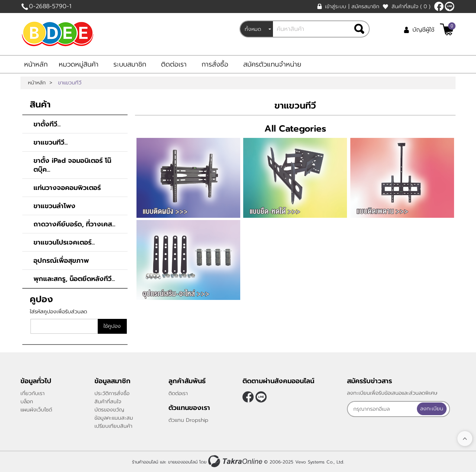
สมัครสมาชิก (365, 7)
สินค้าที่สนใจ (411, 7)
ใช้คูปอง (112, 326)
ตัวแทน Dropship (188, 420)
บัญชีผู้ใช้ (423, 30)
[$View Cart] (447, 29)
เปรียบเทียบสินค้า (113, 426)
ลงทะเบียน (434, 409)
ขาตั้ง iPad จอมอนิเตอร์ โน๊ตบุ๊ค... (72, 165)
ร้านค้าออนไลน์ (145, 462)
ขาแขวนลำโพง (54, 206)
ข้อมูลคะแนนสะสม (114, 418)
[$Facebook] (439, 6)
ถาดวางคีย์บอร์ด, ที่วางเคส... (74, 224)
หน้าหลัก (36, 64)
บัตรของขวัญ (109, 410)
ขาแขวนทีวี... (51, 142)
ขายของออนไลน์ (183, 462)
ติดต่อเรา (174, 64)
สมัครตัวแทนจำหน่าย (272, 64)
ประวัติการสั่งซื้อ (112, 393)
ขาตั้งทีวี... (47, 124)
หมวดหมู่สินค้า (79, 64)
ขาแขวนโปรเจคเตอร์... (64, 242)
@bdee (450, 6)
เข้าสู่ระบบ (336, 7)
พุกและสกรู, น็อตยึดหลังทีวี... (74, 279)
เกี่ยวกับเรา (33, 393)
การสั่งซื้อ (215, 64)
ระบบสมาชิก (130, 64)
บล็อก (27, 402)
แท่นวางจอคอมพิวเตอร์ (67, 188)
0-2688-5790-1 (50, 6)
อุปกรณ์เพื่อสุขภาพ (61, 261)
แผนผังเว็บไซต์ (36, 410)
